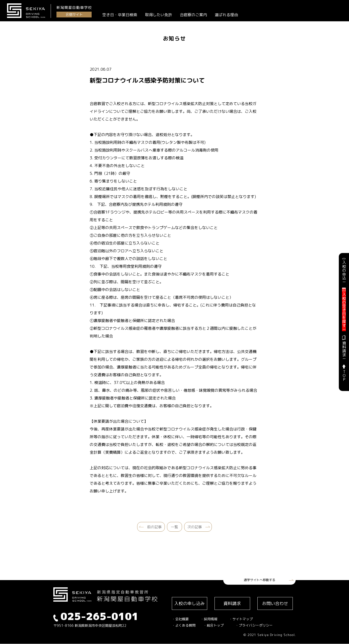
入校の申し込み (190, 603)
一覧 (174, 527)
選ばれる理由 (227, 15)
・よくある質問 (184, 625)
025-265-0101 (96, 616)
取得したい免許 (159, 15)
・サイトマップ (241, 619)
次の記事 (195, 527)
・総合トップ (214, 625)
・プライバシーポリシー (254, 625)
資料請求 (233, 603)
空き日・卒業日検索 (120, 15)
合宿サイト (74, 14)
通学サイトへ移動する (259, 580)
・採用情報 (209, 619)
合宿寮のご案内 (194, 15)
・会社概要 (180, 619)
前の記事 (154, 527)
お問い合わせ (276, 603)
